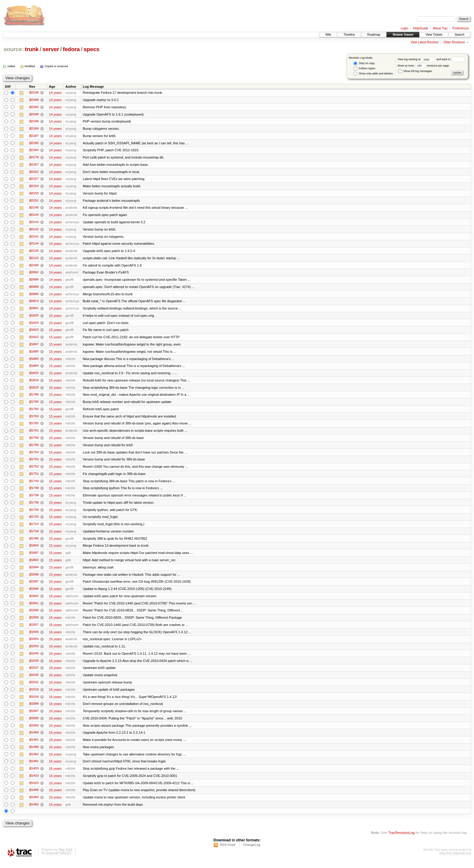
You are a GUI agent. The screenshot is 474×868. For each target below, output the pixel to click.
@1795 (34, 405)
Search (459, 35)
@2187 (34, 136)
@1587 (34, 586)
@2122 (34, 260)
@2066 (34, 296)
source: (14, 49)
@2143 (34, 223)
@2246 (34, 93)
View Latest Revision (425, 42)
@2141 (34, 238)
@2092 (34, 274)
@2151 (34, 201)
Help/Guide (420, 28)
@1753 (34, 463)
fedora (71, 49)
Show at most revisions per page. (424, 66)
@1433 (34, 782)
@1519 (34, 695)
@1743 (34, 485)
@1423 (34, 790)
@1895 (34, 354)
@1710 (34, 536)
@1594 (34, 572)
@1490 (34, 753)
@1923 (34, 332)
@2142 (34, 231)
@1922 (34, 339)
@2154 (34, 187)
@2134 (34, 245)
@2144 (34, 216)
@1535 (34, 681)
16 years (55, 601)
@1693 (34, 550)
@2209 (34, 100)
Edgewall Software (58, 860)
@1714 (34, 528)
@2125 (34, 252)
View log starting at (417, 59)
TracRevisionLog (401, 839)
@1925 (34, 318)
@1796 (34, 398)
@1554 (34, 644)
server (51, 49)
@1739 (34, 499)
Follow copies (364, 69)
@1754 (34, 456)
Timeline (349, 35)
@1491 (34, 746)
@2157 (34, 180)
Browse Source (403, 35)
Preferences (461, 28)
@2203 (34, 107)
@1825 (34, 376)
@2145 (34, 209)
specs (91, 49)
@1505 (34, 724)
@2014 (34, 303)
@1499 (34, 739)
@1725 (34, 521)
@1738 (34, 506)
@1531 (34, 688)
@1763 (34, 419)
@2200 (34, 114)
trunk (32, 49)
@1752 (34, 470)
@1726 (34, 514)
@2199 (34, 122)
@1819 (34, 383)
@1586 (34, 594)
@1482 (34, 761)
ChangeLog (252, 852)
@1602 (34, 565)
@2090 (34, 281)
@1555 (34, 637)
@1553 (34, 652)
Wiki (328, 35)
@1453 (34, 775)
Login (404, 28)
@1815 (34, 390)
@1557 (34, 630)
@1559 (34, 623)
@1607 (34, 557)
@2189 (34, 129)
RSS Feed (227, 852)
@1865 (34, 361)
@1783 (34, 412)
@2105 (34, 267)
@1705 (34, 543)
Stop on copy (364, 63)
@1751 (34, 477)
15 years (55, 318)
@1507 (34, 717)
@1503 (34, 732)
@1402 (34, 811)
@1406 (34, 797)
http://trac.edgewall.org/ (455, 860)
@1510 (34, 703)
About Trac (440, 28)
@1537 (34, 673)
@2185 (34, 143)
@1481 (34, 768)
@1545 (34, 659)
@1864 (34, 368)
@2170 (34, 158)
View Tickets (434, 35)
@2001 (34, 310)
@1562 (34, 601)
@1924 (34, 325)
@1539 (34, 666)
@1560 (34, 615)
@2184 (34, 151)
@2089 (34, 289)
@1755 (34, 448)
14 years (55, 93)
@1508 (34, 710)
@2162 (34, 172)
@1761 (34, 434)
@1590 (34, 579)
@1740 (34, 492)
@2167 (34, 165)
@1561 (34, 608)
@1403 (34, 804)
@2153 (34, 194)
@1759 (34, 441)
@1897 (34, 347)
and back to (451, 59)
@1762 (34, 427)
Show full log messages (415, 71)
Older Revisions (454, 42)
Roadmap (374, 35)
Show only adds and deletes (373, 74)
